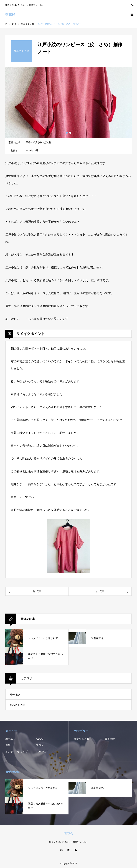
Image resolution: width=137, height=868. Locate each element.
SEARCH (132, 5)
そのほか (15, 694)
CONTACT (42, 752)
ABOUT (40, 739)
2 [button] (70, 133)
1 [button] (67, 133)
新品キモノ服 (17, 705)
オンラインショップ (17, 752)
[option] (68, 103)
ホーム (9, 739)
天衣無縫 (110, 739)
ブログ (40, 745)
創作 (8, 745)
